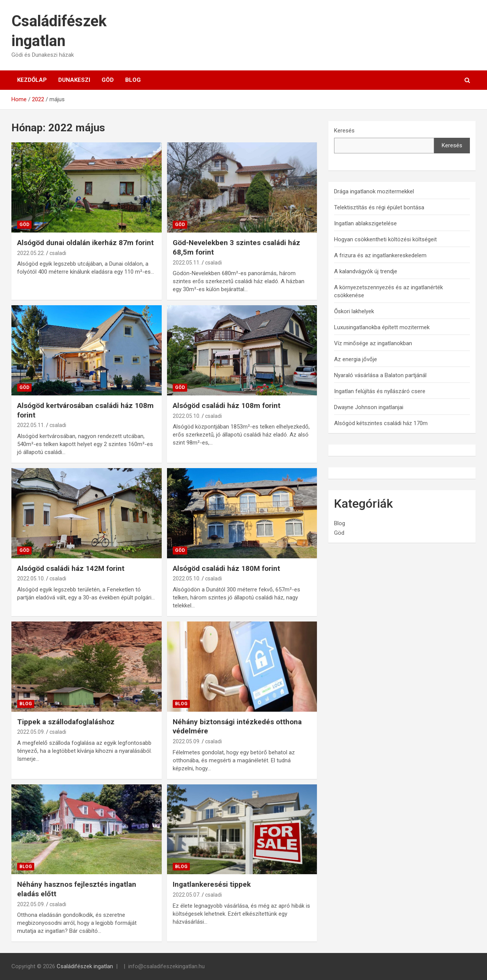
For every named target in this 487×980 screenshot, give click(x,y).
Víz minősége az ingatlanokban (373, 343)
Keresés (344, 131)
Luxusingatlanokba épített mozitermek (382, 327)
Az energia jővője (356, 359)
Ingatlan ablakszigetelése (365, 223)
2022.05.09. (31, 732)
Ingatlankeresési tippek (212, 884)
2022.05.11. (187, 263)
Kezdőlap (32, 80)
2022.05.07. (187, 895)
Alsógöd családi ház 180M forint (226, 568)
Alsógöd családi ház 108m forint (227, 406)
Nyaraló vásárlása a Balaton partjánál (380, 375)
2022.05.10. (187, 416)
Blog (133, 80)
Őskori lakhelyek (354, 311)
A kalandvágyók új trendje (366, 271)
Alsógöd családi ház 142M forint (71, 568)
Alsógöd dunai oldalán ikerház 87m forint (85, 243)
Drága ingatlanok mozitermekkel (374, 191)
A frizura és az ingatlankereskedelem (380, 255)
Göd (108, 80)
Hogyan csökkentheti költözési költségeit (385, 239)
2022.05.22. (31, 253)
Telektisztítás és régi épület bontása (379, 207)
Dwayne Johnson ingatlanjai (369, 407)
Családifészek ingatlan (85, 966)
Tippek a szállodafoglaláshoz (66, 722)
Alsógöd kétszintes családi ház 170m (381, 423)
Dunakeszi (74, 80)
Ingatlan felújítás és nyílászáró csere (380, 391)
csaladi (58, 253)
